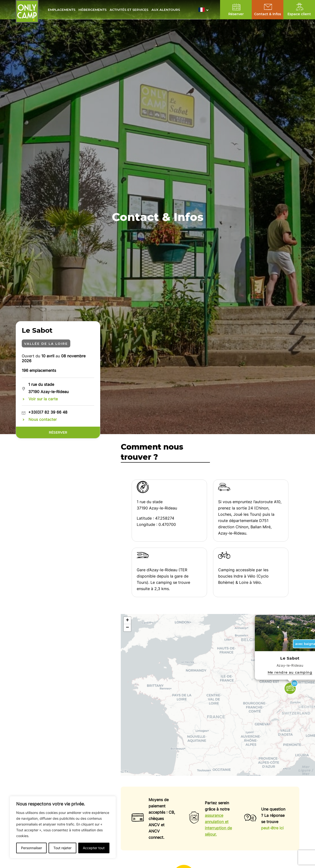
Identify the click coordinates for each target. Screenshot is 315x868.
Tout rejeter (62, 848)
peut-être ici (272, 828)
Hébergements (93, 10)
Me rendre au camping (290, 672)
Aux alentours (166, 10)
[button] (205, 10)
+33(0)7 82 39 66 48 (48, 412)
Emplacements (62, 10)
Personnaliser (32, 848)
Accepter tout (94, 848)
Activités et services (129, 10)
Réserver (58, 432)
